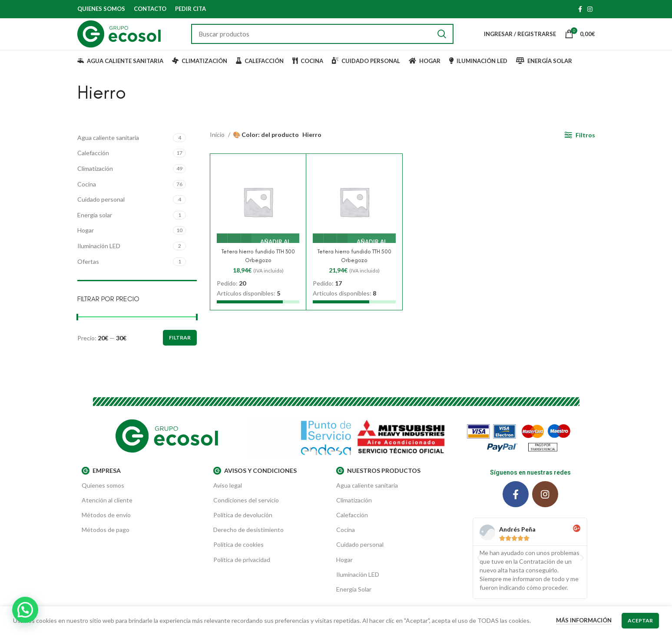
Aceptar (640, 620)
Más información (584, 620)
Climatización (95, 182)
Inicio (218, 148)
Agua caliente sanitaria (108, 151)
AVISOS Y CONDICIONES (255, 484)
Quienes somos (103, 499)
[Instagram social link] (590, 9)
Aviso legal (228, 499)
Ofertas (88, 275)
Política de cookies (238, 558)
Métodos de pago (106, 543)
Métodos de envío (106, 528)
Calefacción (93, 166)
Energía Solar (354, 603)
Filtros (585, 148)
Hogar (86, 244)
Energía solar (95, 228)
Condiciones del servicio (246, 514)
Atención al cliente (107, 514)
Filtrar (180, 351)
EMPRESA (101, 484)
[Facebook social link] (580, 9)
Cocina (87, 198)
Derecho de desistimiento (248, 543)
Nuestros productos (378, 484)
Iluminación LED (99, 259)
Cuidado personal (101, 213)
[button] (479, 572)
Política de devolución (243, 528)
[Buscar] (332, 41)
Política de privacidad (242, 573)
